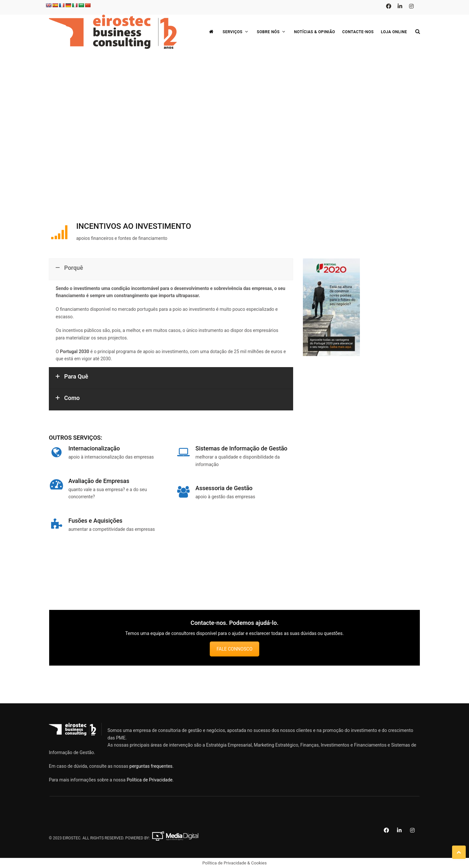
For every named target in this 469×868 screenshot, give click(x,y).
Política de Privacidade (150, 780)
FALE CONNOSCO (234, 649)
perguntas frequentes (151, 766)
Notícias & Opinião (315, 32)
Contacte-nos (358, 32)
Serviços (236, 32)
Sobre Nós (272, 32)
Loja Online (394, 32)
